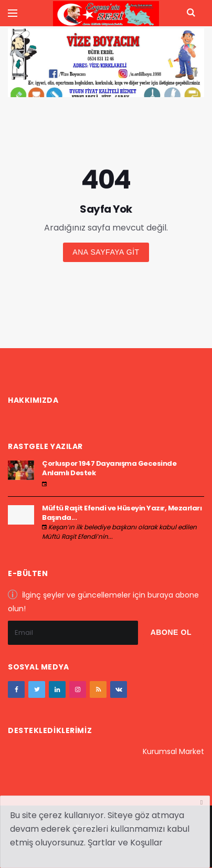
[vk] (119, 689)
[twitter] (37, 689)
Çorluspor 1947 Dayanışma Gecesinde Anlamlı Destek (109, 468)
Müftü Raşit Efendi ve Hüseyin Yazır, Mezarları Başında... (122, 513)
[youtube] (98, 689)
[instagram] (78, 689)
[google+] (57, 689)
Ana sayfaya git (106, 252)
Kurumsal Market (173, 751)
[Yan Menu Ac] (13, 13)
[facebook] (16, 689)
